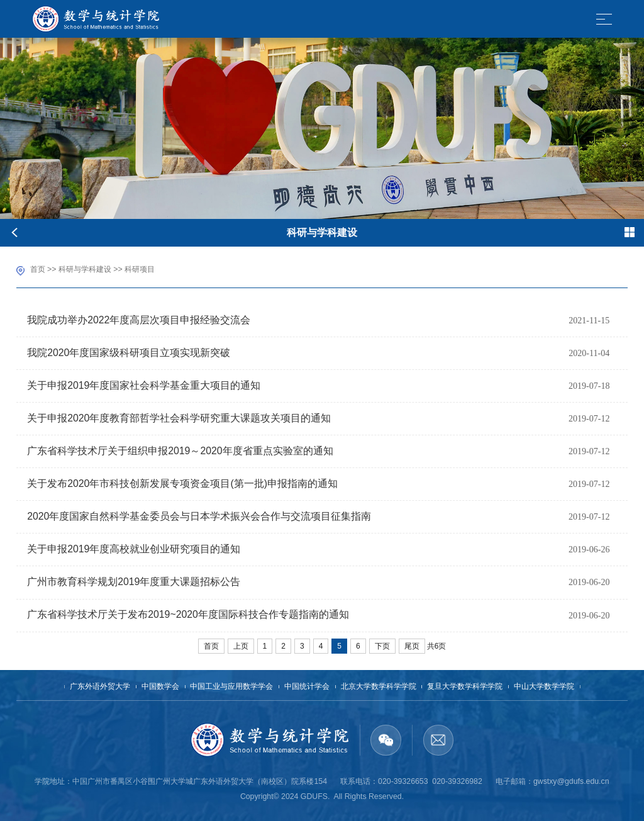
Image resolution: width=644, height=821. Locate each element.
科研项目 (140, 269)
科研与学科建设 (85, 269)
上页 (241, 646)
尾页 (412, 646)
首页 (38, 269)
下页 (382, 646)
